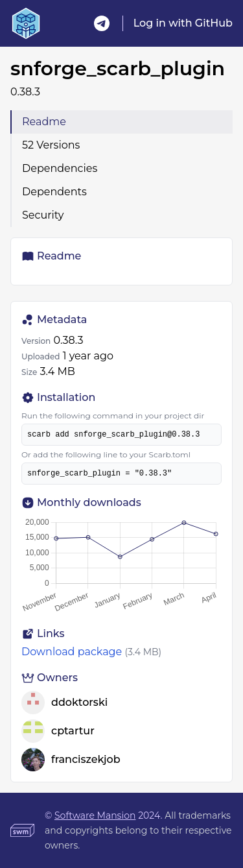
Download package (72, 652)
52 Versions (51, 145)
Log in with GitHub (183, 23)
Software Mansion (95, 815)
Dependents (54, 192)
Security (43, 215)
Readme (44, 122)
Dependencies (60, 168)
